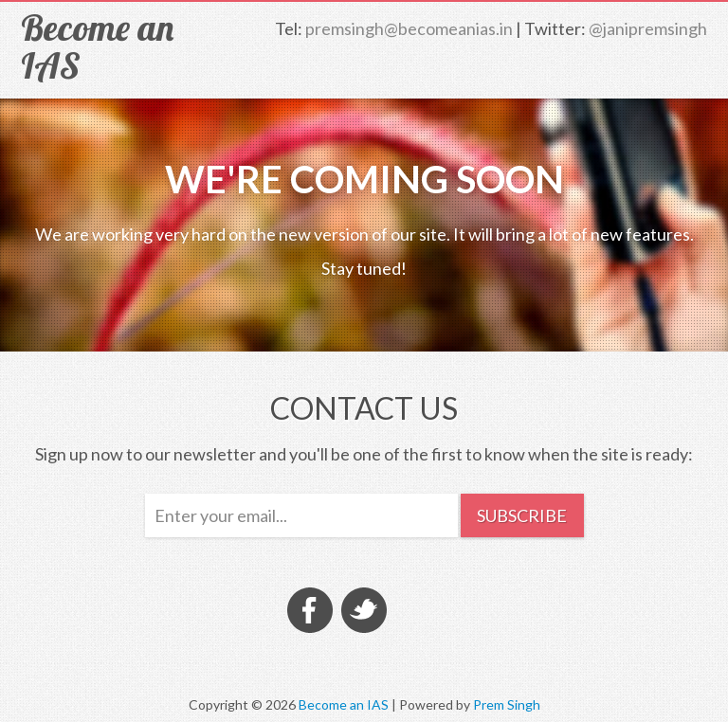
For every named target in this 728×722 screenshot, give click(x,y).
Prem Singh (507, 704)
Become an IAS (97, 46)
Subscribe (522, 515)
